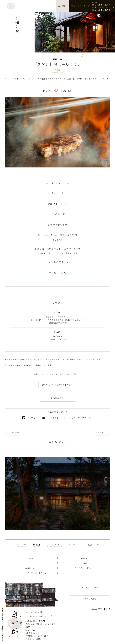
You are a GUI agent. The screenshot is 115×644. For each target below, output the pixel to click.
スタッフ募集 (90, 599)
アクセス (31, 563)
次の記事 (100, 432)
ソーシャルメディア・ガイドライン (31, 573)
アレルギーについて (90, 588)
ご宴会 (84, 563)
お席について (31, 568)
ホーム (31, 558)
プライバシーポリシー (84, 568)
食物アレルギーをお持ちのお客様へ (57, 385)
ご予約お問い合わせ (80, 6)
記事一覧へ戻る (56, 442)
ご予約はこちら (57, 398)
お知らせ (84, 558)
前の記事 (15, 432)
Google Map (30, 630)
